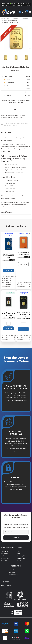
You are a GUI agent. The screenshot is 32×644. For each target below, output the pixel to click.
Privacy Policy (5, 558)
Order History (5, 556)
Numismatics (21, 558)
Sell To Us (12, 572)
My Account (5, 554)
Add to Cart (9, 270)
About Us (12, 570)
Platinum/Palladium (23, 556)
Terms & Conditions (7, 561)
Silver (19, 554)
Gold (19, 551)
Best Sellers (21, 561)
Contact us (5, 551)
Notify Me (16, 109)
